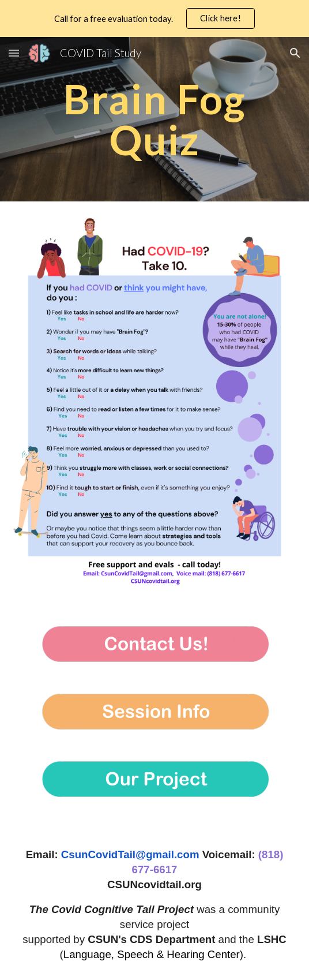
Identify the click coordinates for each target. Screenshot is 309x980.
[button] (14, 53)
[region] (154, 18)
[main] (154, 119)
